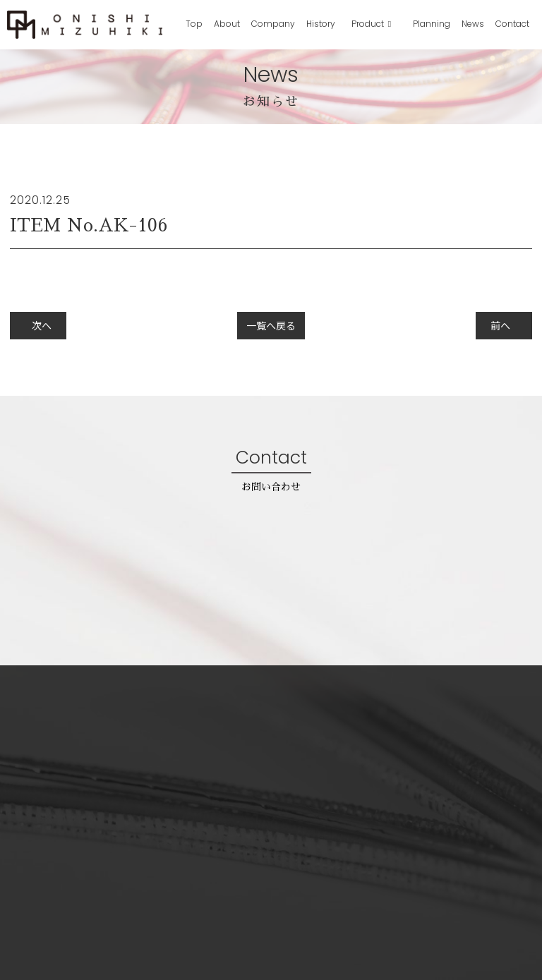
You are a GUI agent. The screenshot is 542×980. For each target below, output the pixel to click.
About (227, 24)
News (473, 24)
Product (369, 24)
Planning (432, 24)
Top (194, 24)
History (321, 24)
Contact (512, 24)
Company (273, 24)
